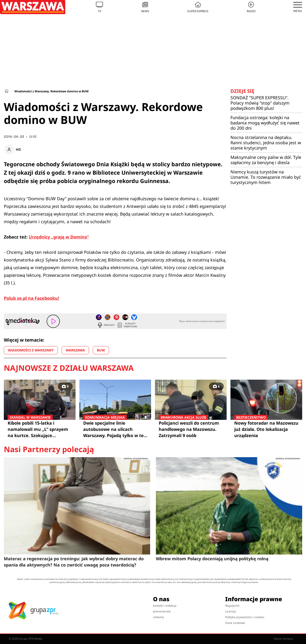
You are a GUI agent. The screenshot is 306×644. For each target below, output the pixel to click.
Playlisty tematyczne (127, 325)
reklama (158, 617)
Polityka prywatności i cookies (245, 617)
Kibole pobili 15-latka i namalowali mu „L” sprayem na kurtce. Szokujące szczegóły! (40, 429)
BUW (101, 350)
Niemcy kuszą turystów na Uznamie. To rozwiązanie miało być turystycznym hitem (266, 177)
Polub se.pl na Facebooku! (31, 298)
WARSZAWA (75, 350)
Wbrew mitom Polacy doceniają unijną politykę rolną (212, 559)
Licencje (231, 611)
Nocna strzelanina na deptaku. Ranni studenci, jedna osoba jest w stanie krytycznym (266, 143)
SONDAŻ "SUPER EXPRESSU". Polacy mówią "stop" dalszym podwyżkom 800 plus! (260, 103)
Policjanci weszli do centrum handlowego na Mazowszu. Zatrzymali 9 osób (191, 429)
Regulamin (232, 606)
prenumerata (162, 611)
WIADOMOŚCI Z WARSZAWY (31, 350)
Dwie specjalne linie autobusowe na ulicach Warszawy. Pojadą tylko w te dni (115, 429)
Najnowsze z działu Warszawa (69, 368)
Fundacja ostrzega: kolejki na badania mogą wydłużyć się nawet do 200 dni (265, 123)
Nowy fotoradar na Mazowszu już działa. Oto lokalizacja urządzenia (266, 429)
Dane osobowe (235, 623)
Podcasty (106, 325)
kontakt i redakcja (165, 606)
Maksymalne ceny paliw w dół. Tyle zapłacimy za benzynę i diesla (266, 160)
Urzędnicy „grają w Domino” (59, 237)
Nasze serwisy (286, 639)
